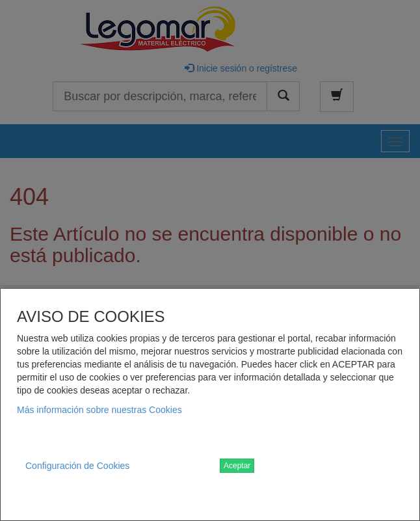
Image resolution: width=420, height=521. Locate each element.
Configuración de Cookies (77, 466)
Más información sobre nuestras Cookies (99, 410)
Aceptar (237, 466)
